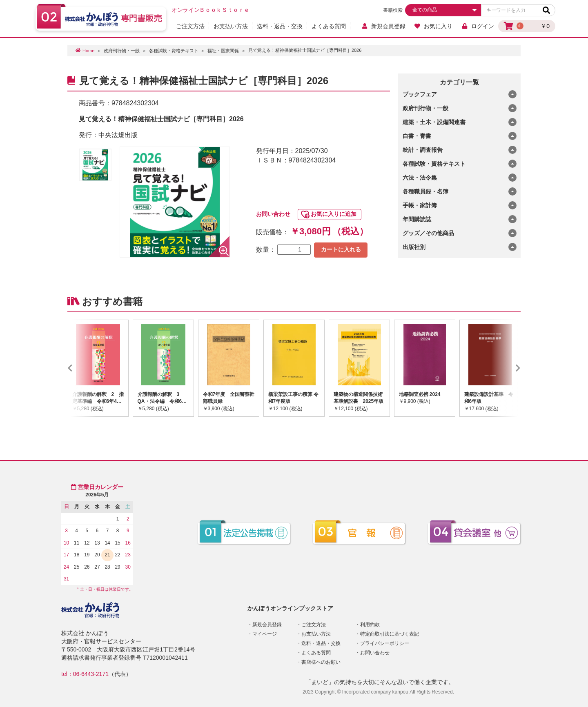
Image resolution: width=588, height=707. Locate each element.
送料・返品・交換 (280, 26)
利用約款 (370, 625)
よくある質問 (329, 26)
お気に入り (433, 26)
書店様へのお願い (321, 662)
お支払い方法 (231, 26)
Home (88, 51)
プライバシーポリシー (385, 643)
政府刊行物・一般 (122, 51)
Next (506, 368)
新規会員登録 (383, 26)
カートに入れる (341, 249)
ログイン (478, 26)
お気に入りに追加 (334, 214)
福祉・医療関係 (223, 51)
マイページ (265, 634)
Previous (82, 368)
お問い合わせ (273, 214)
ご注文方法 (190, 26)
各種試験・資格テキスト (174, 51)
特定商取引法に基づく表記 (390, 634)
